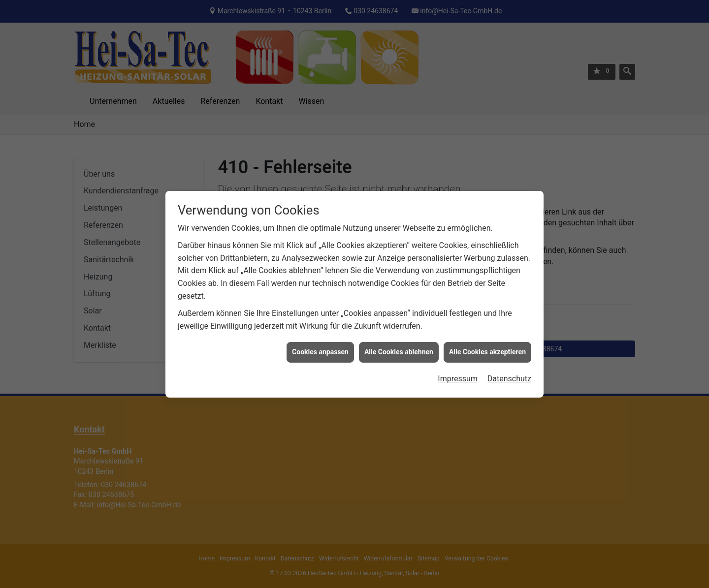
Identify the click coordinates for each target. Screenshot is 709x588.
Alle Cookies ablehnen (399, 347)
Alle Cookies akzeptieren (487, 347)
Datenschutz (509, 374)
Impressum (458, 374)
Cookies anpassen (320, 347)
